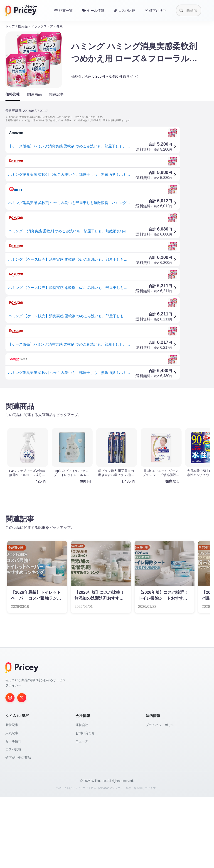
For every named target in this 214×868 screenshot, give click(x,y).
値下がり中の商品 (18, 828)
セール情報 (13, 812)
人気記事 (12, 804)
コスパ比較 (13, 820)
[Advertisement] (107, 427)
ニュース (82, 812)
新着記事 (12, 796)
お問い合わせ (85, 804)
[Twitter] (22, 768)
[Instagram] (10, 768)
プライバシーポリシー (162, 796)
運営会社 (82, 796)
